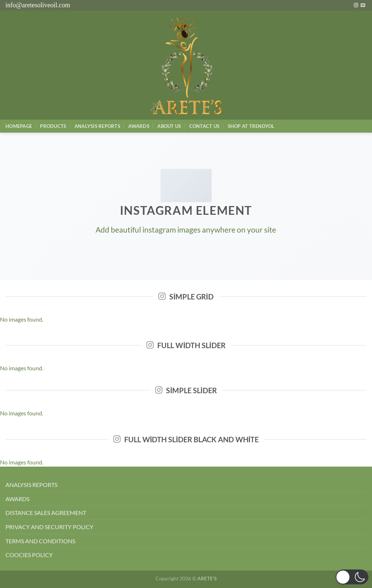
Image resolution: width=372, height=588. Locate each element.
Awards (139, 126)
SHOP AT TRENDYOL (251, 126)
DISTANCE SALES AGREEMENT (46, 513)
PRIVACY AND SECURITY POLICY (49, 527)
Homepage (19, 126)
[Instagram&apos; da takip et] (356, 5)
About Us (169, 126)
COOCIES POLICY (29, 555)
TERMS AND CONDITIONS (40, 541)
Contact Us (205, 126)
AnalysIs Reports (97, 126)
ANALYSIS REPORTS (31, 485)
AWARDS (17, 499)
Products (53, 126)
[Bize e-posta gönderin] (363, 5)
